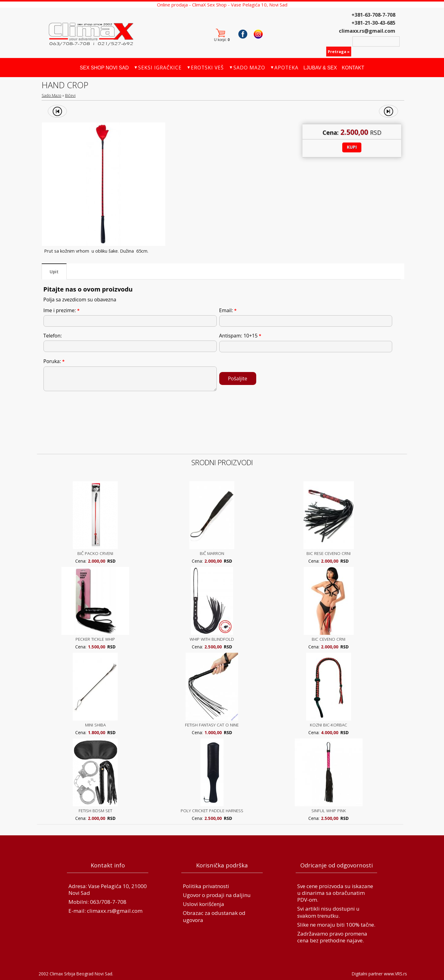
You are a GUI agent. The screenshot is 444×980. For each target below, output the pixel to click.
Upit (54, 272)
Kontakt (353, 68)
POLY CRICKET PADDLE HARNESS (212, 810)
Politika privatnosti (206, 886)
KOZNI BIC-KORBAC (329, 725)
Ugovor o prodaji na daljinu (217, 895)
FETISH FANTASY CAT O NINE (212, 725)
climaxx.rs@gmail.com (367, 31)
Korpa (223, 34)
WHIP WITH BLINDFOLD (212, 639)
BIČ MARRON (212, 553)
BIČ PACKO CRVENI (95, 553)
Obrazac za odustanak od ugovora (214, 916)
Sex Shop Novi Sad (104, 68)
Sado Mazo (51, 95)
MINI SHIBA (95, 725)
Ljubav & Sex (320, 68)
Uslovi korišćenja (203, 904)
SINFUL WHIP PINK (329, 810)
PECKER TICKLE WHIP (95, 639)
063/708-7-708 (108, 902)
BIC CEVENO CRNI (329, 639)
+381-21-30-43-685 (373, 23)
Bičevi (70, 95)
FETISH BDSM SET (95, 810)
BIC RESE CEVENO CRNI (329, 553)
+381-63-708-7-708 (373, 15)
